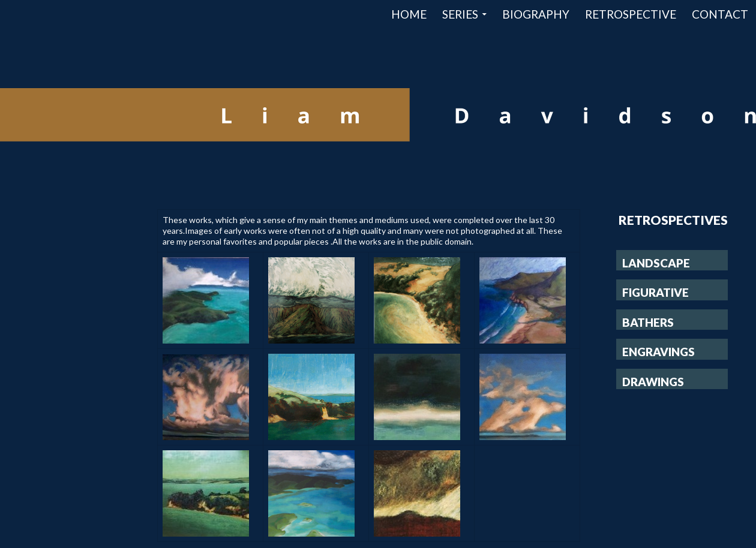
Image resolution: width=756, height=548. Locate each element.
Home (409, 14)
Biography (536, 14)
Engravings (658, 352)
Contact (720, 14)
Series (460, 14)
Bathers (648, 322)
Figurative (655, 292)
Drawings (653, 382)
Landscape (656, 263)
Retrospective (631, 14)
